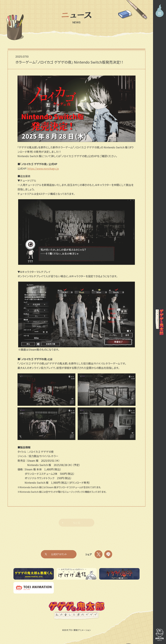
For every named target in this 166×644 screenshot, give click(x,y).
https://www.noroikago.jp (43, 170)
